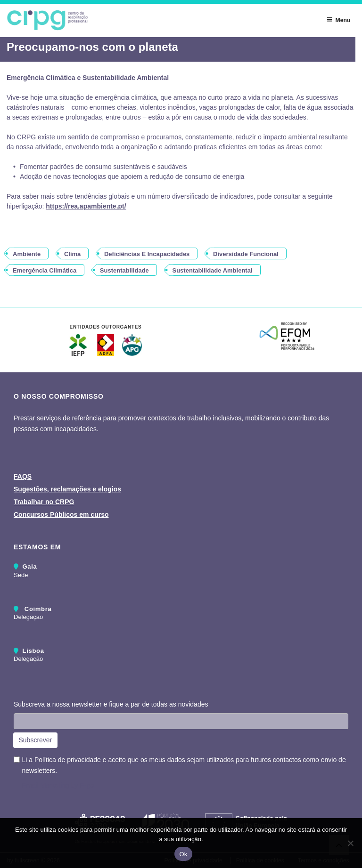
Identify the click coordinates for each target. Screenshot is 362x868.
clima (72, 254)
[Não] (350, 843)
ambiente (27, 254)
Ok (183, 854)
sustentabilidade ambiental (213, 270)
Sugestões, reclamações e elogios (67, 489)
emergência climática (45, 270)
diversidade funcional (246, 254)
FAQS (23, 476)
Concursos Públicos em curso (61, 514)
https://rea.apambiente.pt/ (86, 206)
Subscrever (36, 740)
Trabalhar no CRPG (44, 502)
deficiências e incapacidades (147, 254)
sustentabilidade (124, 270)
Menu (338, 20)
